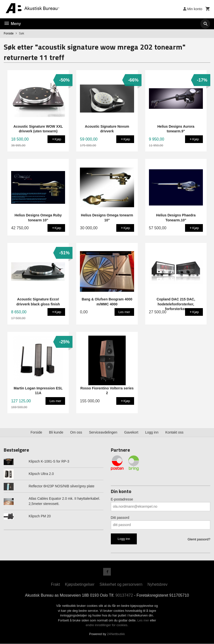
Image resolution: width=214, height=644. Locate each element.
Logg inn (152, 432)
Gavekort (131, 432)
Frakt (55, 585)
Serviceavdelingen (103, 432)
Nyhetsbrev (157, 585)
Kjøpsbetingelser (80, 585)
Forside (9, 33)
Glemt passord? (199, 539)
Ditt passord (120, 518)
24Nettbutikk (116, 634)
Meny (12, 24)
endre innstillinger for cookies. (107, 625)
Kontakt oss (174, 432)
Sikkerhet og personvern (121, 585)
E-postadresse (122, 499)
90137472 (124, 596)
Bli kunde (56, 432)
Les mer (144, 621)
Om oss (76, 432)
